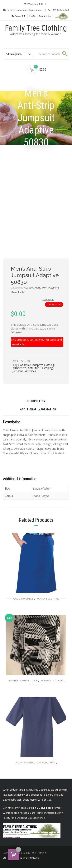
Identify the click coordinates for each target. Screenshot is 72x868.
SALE (35, 681)
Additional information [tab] (38, 410)
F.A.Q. (32, 16)
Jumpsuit (18, 371)
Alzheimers (19, 368)
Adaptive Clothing (43, 365)
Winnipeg (31, 371)
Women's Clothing (48, 599)
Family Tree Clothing (36, 28)
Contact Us (45, 16)
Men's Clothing (50, 288)
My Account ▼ (18, 16)
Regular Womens (23, 599)
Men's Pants (18, 292)
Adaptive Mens (32, 288)
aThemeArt (32, 858)
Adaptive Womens (18, 681)
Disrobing (47, 368)
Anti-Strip (34, 368)
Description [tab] (36, 401)
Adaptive (26, 365)
